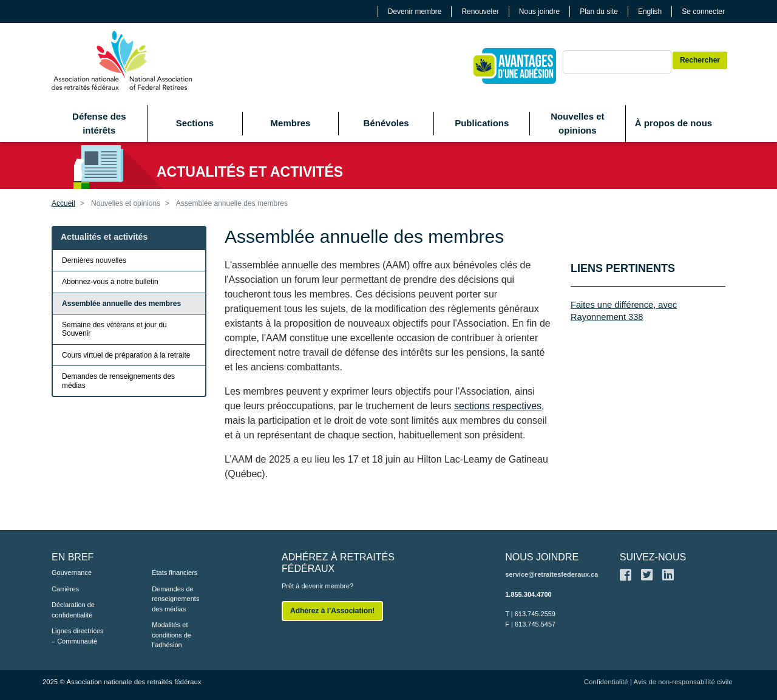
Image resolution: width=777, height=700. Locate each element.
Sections (195, 123)
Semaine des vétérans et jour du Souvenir (114, 329)
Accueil (63, 203)
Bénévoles (386, 123)
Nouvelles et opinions (577, 123)
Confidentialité (606, 682)
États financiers (175, 573)
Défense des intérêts (99, 123)
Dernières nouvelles (94, 260)
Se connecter (703, 12)
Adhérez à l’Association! (332, 611)
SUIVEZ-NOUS (653, 557)
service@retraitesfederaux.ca (551, 574)
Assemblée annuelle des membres (121, 304)
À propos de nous (674, 123)
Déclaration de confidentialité (73, 610)
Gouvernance (72, 573)
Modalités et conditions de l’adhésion (171, 635)
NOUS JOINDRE (542, 557)
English (650, 12)
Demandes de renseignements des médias (118, 381)
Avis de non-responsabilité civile (683, 682)
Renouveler (480, 12)
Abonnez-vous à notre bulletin (110, 282)
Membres (291, 123)
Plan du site (599, 12)
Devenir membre (415, 12)
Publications (482, 123)
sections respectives (498, 406)
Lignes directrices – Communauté (78, 636)
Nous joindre (539, 12)
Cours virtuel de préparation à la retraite (126, 355)
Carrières (65, 589)
